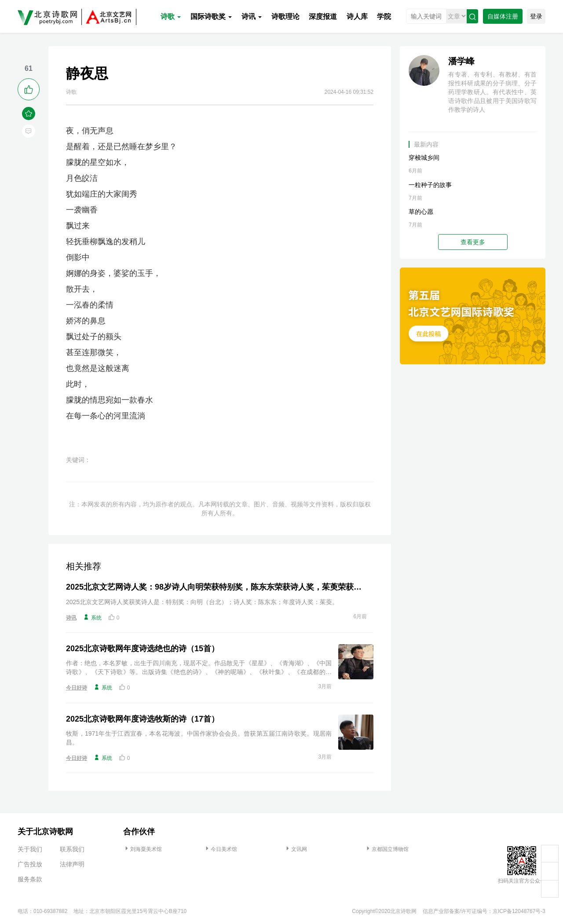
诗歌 (171, 16)
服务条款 (30, 879)
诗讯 (252, 16)
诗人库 (357, 16)
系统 (92, 617)
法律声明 (72, 864)
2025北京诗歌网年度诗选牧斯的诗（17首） (143, 719)
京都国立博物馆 (387, 849)
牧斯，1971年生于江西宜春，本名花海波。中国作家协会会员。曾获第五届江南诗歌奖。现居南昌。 (199, 738)
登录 (536, 16)
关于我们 (30, 849)
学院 (384, 16)
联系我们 (72, 849)
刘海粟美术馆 (143, 849)
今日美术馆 (220, 849)
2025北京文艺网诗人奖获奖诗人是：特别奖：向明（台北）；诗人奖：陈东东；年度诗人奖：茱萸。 (202, 602)
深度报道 (323, 16)
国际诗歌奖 (211, 16)
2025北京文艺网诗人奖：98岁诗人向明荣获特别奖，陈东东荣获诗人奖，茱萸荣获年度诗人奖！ (216, 587)
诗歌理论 (285, 16)
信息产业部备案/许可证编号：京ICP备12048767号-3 (484, 911)
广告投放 (30, 864)
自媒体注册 (503, 16)
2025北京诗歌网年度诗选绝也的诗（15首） (143, 649)
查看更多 (473, 242)
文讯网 (296, 849)
